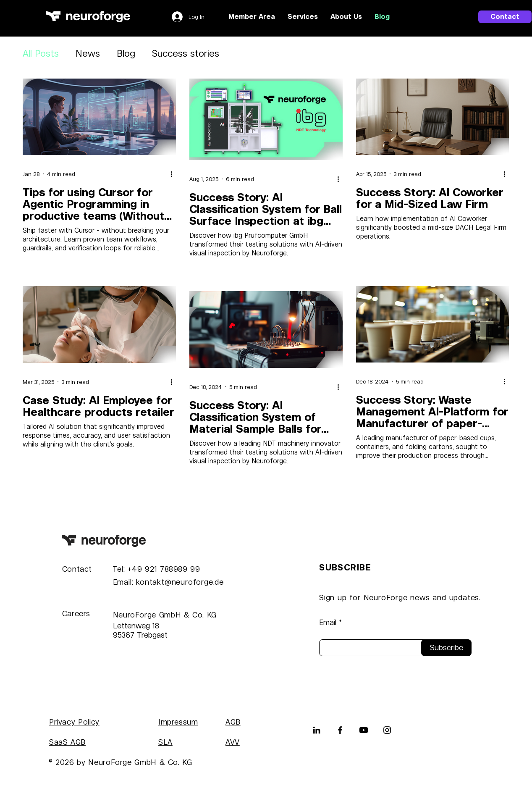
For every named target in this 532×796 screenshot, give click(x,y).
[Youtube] (364, 730)
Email (328, 623)
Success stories (186, 53)
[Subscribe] (446, 648)
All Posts (41, 53)
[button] (303, 17)
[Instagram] (387, 730)
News (88, 53)
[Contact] (505, 17)
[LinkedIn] (317, 730)
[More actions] (175, 174)
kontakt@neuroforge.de (180, 582)
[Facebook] (340, 730)
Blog (126, 53)
